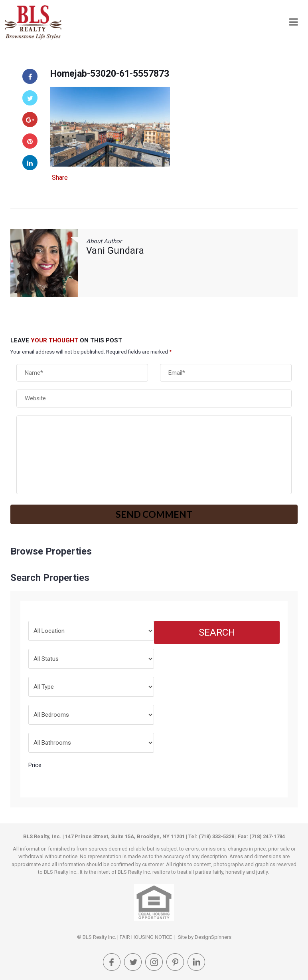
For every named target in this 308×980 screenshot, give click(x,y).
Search (217, 632)
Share (60, 178)
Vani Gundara (115, 251)
